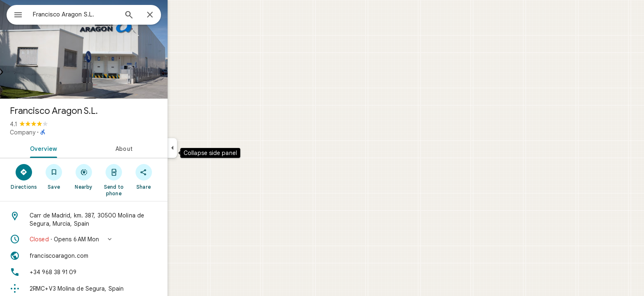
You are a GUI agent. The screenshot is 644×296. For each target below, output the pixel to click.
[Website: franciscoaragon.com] (113, 256)
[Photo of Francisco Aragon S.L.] (113, 49)
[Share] (173, 176)
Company (52, 132)
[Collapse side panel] (202, 148)
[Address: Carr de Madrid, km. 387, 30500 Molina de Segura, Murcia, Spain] (113, 220)
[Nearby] (114, 176)
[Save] (84, 176)
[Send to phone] (143, 180)
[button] (113, 239)
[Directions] (54, 176)
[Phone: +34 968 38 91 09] (113, 272)
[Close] (179, 15)
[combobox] (97, 14)
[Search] (159, 16)
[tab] (71, 148)
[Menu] (15, 14)
